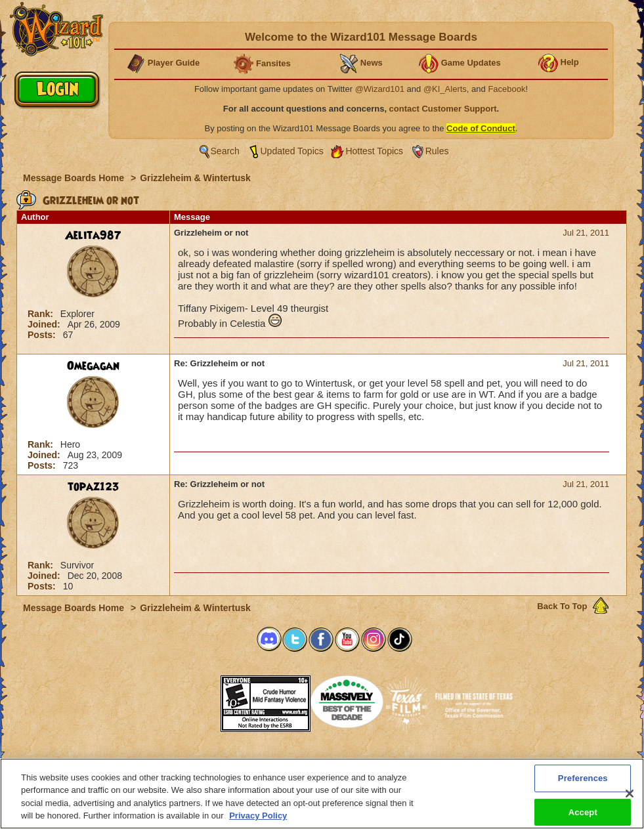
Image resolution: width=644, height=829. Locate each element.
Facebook (506, 89)
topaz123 (94, 487)
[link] (188, 699)
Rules (437, 151)
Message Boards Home (75, 178)
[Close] (630, 799)
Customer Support (319, 762)
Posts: (43, 335)
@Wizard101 (380, 89)
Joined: (45, 324)
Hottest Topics (374, 151)
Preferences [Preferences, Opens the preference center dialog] (583, 783)
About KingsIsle (391, 762)
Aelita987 (93, 236)
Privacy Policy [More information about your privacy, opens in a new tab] (258, 821)
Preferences (450, 762)
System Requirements (238, 762)
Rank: (42, 314)
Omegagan (93, 366)
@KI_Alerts (445, 89)
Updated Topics (292, 151)
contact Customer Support (443, 109)
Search (225, 151)
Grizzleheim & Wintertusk (195, 178)
